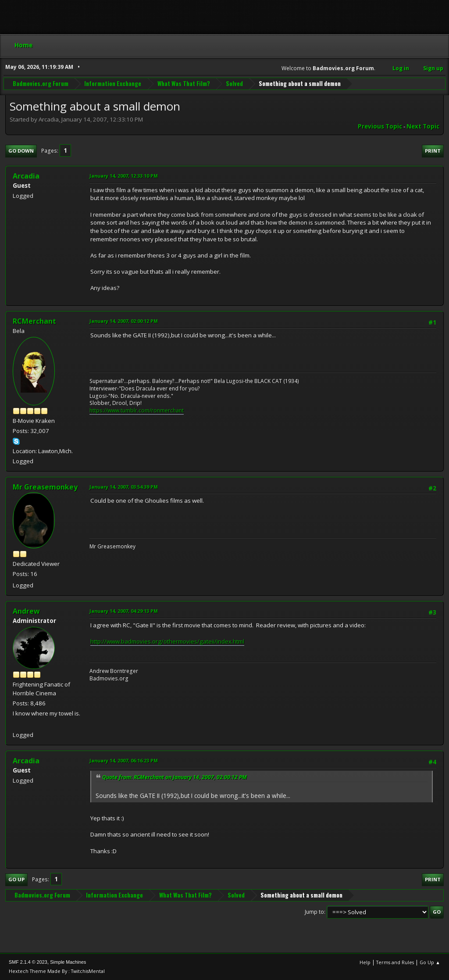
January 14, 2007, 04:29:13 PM (124, 611)
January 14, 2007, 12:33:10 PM (124, 176)
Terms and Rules (395, 962)
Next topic (423, 126)
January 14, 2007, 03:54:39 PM (124, 487)
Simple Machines (68, 962)
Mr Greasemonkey (45, 487)
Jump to (314, 912)
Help (365, 962)
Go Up (16, 879)
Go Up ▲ (430, 962)
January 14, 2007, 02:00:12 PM (124, 321)
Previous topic (380, 126)
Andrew (26, 611)
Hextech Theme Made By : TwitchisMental (57, 971)
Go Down (21, 151)
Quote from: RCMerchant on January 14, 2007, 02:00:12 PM (175, 777)
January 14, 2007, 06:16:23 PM (124, 760)
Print (433, 151)
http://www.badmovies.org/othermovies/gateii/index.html (167, 641)
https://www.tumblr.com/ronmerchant (137, 410)
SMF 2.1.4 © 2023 (28, 962)
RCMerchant (34, 321)
